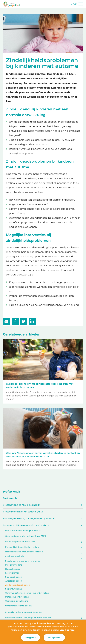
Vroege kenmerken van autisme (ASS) (23, 512)
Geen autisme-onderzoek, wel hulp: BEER (26, 536)
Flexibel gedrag (13, 569)
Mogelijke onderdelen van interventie (23, 612)
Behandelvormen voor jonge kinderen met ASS (28, 618)
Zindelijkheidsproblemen (18, 585)
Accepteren (54, 638)
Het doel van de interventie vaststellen (24, 552)
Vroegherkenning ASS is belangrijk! (21, 505)
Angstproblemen (14, 581)
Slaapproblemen (14, 577)
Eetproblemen (12, 573)
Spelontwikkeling (14, 589)
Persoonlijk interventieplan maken (22, 547)
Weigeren (30, 638)
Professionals (12, 492)
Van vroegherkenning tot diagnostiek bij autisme (29, 519)
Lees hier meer (68, 630)
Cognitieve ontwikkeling (17, 601)
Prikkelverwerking (14, 565)
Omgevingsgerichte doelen (18, 606)
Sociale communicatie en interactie (23, 561)
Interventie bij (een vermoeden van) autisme (26, 525)
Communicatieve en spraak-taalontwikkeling (27, 593)
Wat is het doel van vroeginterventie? (23, 531)
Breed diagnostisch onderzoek (20, 542)
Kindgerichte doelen (15, 556)
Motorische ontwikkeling (17, 597)
